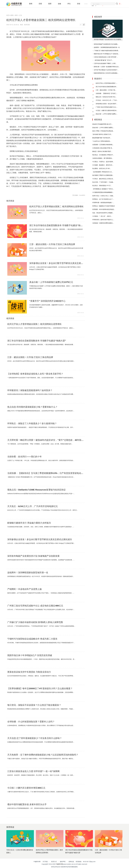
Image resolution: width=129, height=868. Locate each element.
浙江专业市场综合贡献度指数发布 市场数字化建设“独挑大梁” (57, 225)
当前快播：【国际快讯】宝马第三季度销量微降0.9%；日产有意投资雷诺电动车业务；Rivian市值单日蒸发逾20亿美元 (46, 473)
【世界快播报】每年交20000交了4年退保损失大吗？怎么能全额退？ (40, 689)
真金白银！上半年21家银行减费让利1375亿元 (51, 282)
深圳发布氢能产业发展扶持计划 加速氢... (106, 44)
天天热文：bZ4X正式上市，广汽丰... (107, 100)
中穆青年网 (59, 864)
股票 (50, 4)
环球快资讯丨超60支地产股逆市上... (103, 220)
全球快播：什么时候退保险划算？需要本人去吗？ (31, 722)
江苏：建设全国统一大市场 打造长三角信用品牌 (52, 244)
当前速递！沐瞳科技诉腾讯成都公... (103, 223)
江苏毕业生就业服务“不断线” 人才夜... (105, 63)
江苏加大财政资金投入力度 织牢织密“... (106, 57)
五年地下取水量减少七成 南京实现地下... (106, 70)
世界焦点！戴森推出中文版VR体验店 (104, 206)
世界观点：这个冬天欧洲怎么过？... (103, 199)
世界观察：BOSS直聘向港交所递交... (104, 209)
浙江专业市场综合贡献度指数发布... (107, 87)
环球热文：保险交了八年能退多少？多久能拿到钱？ (32, 424)
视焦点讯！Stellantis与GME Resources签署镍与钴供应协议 (37, 490)
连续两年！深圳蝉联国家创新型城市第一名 (28, 573)
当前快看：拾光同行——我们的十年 (25, 457)
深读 (79, 4)
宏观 (40, 4)
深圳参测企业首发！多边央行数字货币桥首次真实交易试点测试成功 (57, 263)
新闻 (31, 4)
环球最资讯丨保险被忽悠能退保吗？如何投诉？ (30, 390)
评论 (69, 4)
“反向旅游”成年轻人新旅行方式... (102, 134)
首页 (8, 15)
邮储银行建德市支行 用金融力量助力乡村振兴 (29, 523)
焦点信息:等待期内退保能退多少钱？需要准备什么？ (32, 407)
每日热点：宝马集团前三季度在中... (103, 155)
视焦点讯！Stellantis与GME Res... (106, 97)
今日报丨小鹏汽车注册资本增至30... (107, 110)
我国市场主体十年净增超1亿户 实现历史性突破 (30, 655)
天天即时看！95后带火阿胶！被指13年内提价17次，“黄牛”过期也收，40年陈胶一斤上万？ (46, 440)
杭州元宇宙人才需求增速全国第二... (107, 83)
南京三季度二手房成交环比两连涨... (103, 131)
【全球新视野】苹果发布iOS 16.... (103, 172)
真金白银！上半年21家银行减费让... (107, 114)
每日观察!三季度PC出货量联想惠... (103, 175)
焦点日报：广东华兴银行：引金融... (103, 182)
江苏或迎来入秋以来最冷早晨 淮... (103, 148)
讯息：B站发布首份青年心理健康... (103, 213)
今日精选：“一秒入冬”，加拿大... (102, 216)
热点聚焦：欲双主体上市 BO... (102, 168)
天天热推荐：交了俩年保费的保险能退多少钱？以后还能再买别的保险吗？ (43, 755)
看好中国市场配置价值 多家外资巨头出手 (27, 804)
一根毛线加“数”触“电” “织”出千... (103, 60)
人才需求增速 (24, 189)
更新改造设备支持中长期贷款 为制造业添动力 (29, 672)
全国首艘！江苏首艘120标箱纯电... (103, 145)
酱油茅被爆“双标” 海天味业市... (102, 138)
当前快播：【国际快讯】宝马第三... (107, 93)
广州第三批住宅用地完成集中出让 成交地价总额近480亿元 (35, 606)
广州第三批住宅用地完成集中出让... (107, 107)
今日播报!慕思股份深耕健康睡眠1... (103, 192)
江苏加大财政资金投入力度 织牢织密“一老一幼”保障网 (33, 771)
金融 (59, 4)
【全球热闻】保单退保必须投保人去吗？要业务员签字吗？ (35, 374)
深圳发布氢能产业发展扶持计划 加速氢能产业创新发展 (33, 556)
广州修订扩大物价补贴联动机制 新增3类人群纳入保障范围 (35, 622)
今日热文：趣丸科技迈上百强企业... (103, 179)
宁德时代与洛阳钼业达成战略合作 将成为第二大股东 (32, 639)
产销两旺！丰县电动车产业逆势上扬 (25, 589)
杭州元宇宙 (18, 189)
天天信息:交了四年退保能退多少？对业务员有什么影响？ (35, 738)
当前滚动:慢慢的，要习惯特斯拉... (103, 158)
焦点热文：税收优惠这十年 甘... (102, 186)
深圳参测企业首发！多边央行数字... (107, 104)
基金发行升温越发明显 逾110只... (102, 124)
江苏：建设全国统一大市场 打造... (106, 90)
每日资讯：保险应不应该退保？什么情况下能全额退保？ (34, 705)
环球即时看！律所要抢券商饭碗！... (103, 203)
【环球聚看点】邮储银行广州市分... (103, 189)
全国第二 (31, 189)
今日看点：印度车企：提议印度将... (103, 162)
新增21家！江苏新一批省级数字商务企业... (107, 67)
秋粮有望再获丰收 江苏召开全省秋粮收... (106, 73)
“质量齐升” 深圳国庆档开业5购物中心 (47, 301)
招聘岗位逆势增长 (38, 189)
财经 (16, 15)
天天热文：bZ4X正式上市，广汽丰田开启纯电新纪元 (33, 506)
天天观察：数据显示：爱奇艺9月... (103, 165)
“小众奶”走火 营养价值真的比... (102, 141)
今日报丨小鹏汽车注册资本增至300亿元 (26, 788)
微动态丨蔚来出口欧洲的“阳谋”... (102, 151)
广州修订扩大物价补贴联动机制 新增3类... (106, 51)
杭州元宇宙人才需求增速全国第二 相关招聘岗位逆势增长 (56, 207)
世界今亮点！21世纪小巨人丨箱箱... (103, 196)
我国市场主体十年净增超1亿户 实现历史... (106, 54)
